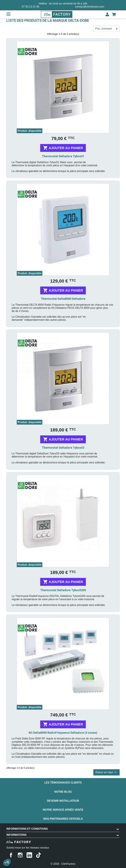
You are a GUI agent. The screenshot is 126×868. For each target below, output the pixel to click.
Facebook (11, 855)
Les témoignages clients (63, 783)
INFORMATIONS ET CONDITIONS (27, 829)
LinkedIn (29, 855)
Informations (16, 835)
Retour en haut (106, 772)
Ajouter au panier (63, 148)
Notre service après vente (63, 810)
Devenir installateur (63, 801)
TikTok (39, 855)
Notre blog (63, 792)
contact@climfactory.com (90, 7)
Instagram (20, 855)
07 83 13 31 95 (31, 7)
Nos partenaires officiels (63, 819)
